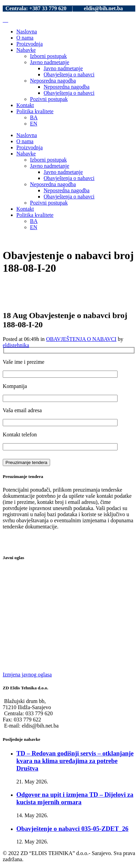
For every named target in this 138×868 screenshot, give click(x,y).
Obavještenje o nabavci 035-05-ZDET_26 (72, 829)
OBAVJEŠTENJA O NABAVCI (81, 339)
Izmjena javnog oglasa (27, 675)
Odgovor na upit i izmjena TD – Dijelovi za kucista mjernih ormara (75, 798)
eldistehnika (16, 345)
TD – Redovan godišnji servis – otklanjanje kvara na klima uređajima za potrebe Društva (75, 761)
